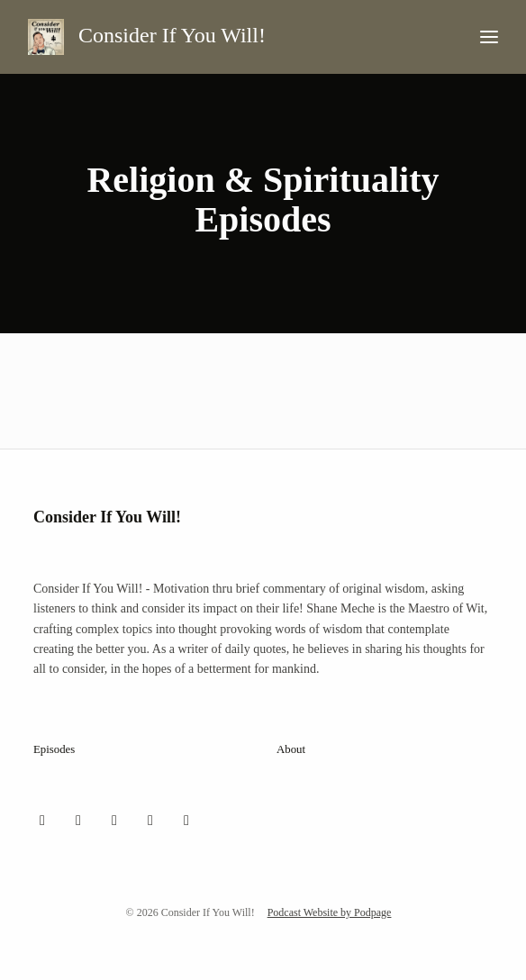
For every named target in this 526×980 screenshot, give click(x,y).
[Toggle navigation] (489, 37)
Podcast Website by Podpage (330, 912)
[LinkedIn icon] (186, 821)
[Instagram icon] (78, 821)
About (291, 749)
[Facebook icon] (114, 821)
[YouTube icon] (150, 821)
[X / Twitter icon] (42, 821)
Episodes (54, 749)
